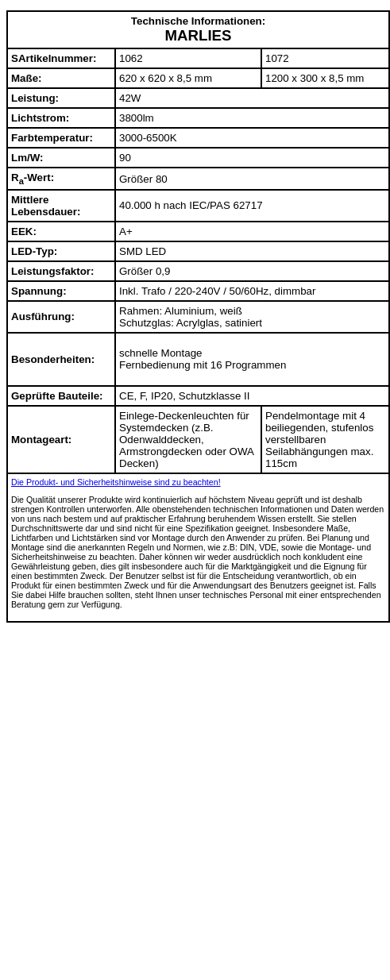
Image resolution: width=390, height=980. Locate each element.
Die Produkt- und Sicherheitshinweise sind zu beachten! (116, 482)
